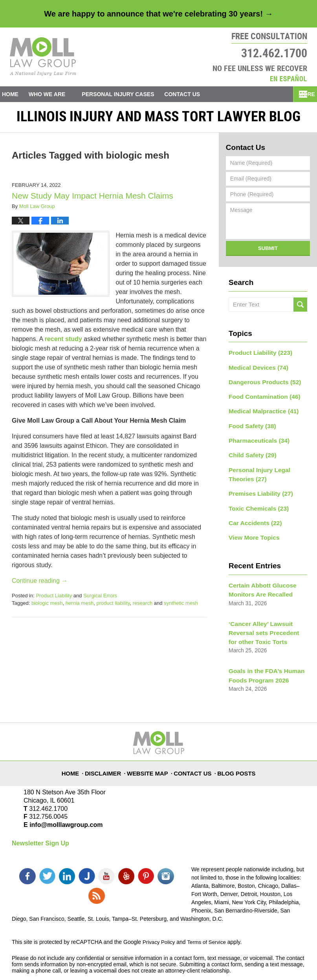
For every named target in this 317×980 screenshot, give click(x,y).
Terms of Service (209, 918)
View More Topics (252, 529)
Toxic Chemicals (256, 501)
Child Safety (250, 452)
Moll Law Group (77, 963)
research (143, 607)
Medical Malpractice (260, 411)
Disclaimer (106, 753)
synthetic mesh (181, 607)
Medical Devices (256, 369)
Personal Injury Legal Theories (257, 470)
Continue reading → (40, 584)
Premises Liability (258, 487)
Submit (268, 252)
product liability (113, 607)
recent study (63, 342)
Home (16, 94)
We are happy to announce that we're (158, 14)
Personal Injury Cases (131, 94)
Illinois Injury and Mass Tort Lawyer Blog (43, 57)
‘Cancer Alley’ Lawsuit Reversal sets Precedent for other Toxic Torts (265, 620)
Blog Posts (237, 753)
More (300, 94)
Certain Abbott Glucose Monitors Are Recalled (259, 580)
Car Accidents (253, 515)
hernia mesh (80, 607)
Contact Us (201, 94)
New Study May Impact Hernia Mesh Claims (93, 199)
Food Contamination (261, 397)
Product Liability (54, 599)
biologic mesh (47, 607)
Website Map (150, 753)
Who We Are (60, 94)
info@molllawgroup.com (63, 809)
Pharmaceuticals (256, 438)
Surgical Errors (100, 599)
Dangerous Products (261, 383)
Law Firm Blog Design (268, 964)
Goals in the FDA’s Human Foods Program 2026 (263, 661)
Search (300, 308)
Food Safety (250, 424)
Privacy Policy (160, 918)
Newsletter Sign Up (40, 828)
